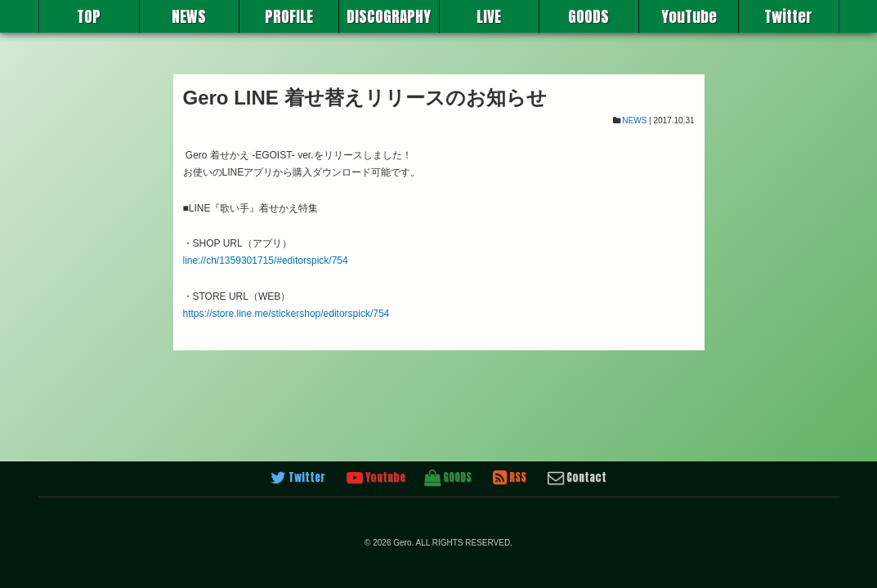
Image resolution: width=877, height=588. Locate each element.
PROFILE (289, 16)
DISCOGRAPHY (389, 16)
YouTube (689, 16)
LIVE (489, 16)
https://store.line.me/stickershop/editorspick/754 (286, 314)
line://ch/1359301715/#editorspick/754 (266, 261)
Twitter (788, 16)
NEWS (189, 16)
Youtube (376, 478)
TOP (89, 16)
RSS (510, 478)
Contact (577, 478)
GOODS (588, 16)
